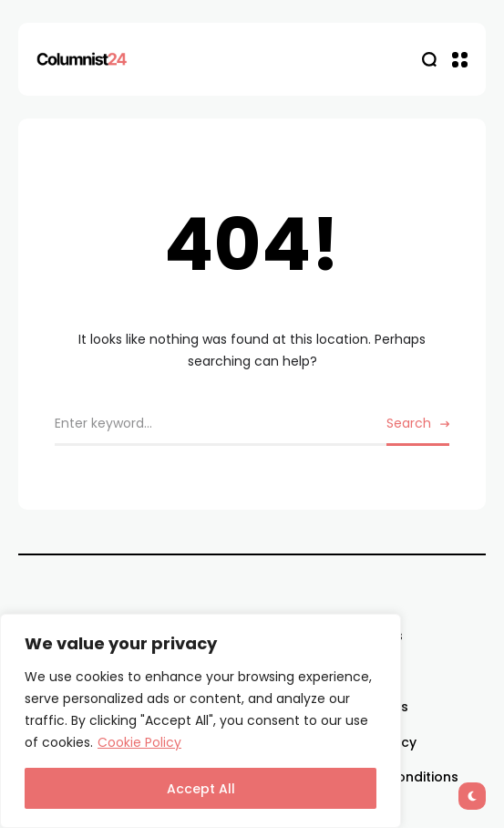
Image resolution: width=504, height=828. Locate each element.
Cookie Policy (139, 742)
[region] (201, 721)
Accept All (201, 789)
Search (409, 423)
